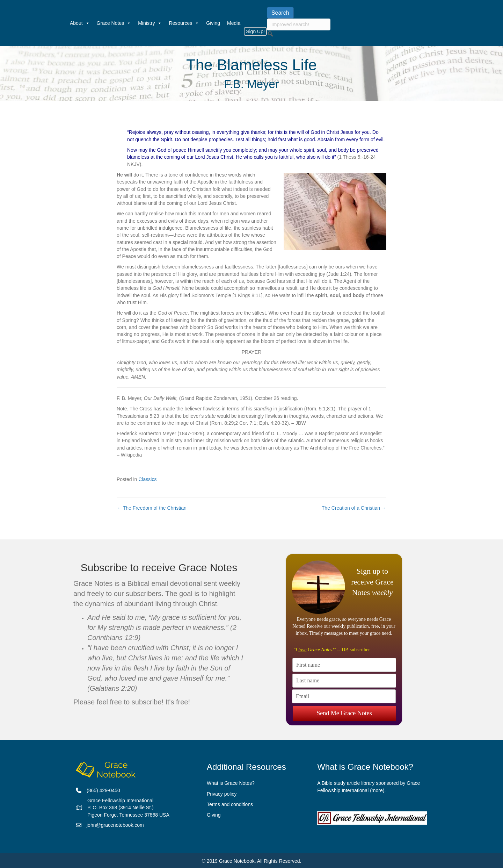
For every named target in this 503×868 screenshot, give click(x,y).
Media (234, 23)
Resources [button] (184, 23)
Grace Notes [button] (114, 23)
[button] (270, 34)
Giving (213, 23)
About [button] (80, 23)
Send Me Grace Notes (344, 712)
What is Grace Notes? (231, 783)
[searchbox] (299, 24)
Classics (147, 479)
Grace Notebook (237, 861)
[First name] (344, 665)
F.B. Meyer (251, 84)
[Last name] (344, 681)
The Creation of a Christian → (354, 508)
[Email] (344, 696)
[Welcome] (63, 23)
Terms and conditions (230, 804)
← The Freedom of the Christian (152, 508)
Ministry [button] (150, 23)
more (377, 790)
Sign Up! (255, 31)
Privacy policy (222, 794)
